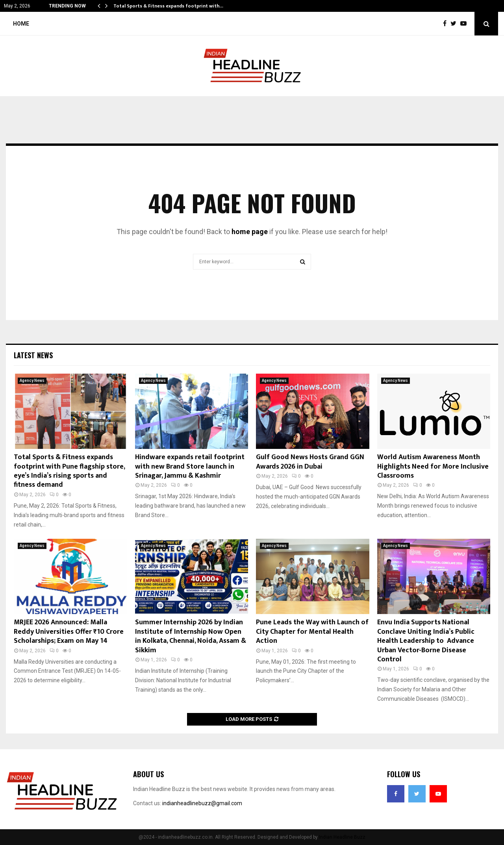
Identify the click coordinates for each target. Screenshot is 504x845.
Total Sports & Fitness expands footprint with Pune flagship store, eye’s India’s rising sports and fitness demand (69, 471)
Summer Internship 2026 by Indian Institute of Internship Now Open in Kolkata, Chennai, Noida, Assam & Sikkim (191, 636)
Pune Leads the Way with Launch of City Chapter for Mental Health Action (312, 632)
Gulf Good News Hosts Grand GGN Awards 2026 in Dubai (310, 462)
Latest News (33, 355)
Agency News (32, 381)
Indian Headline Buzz (342, 837)
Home (21, 24)
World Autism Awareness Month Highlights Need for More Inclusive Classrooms (433, 466)
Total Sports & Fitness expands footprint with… (168, 6)
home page (250, 232)
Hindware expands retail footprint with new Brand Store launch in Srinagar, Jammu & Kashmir (190, 466)
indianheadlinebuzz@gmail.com (202, 803)
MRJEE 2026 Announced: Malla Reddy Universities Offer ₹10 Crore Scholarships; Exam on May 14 (69, 632)
